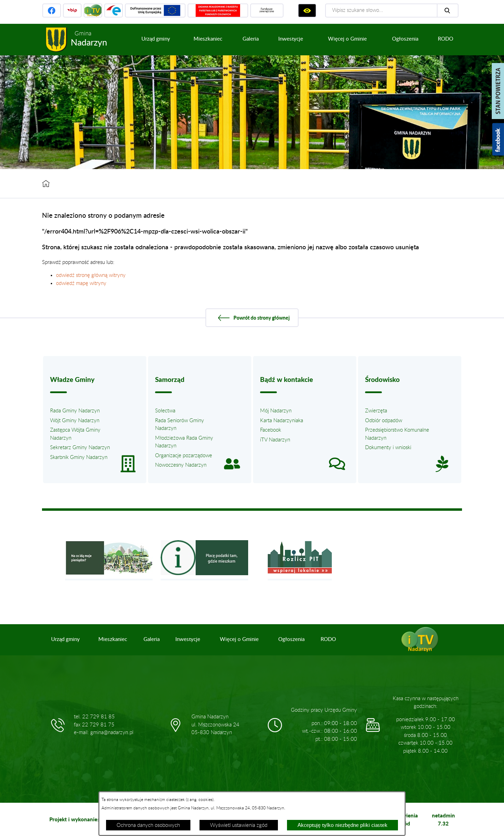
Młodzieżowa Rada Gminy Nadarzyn (184, 442)
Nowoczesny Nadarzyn (181, 465)
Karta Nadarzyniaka (282, 421)
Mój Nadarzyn (276, 411)
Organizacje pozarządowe (184, 456)
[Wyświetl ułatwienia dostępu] (307, 11)
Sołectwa (165, 411)
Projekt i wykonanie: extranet (85, 819)
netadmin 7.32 (443, 819)
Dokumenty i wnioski (388, 448)
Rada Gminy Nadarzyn (75, 411)
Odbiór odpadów (384, 421)
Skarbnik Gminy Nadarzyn (79, 457)
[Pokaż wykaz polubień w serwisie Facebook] (498, 139)
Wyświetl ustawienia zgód (239, 825)
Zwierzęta (376, 411)
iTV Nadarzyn (275, 440)
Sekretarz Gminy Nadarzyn (80, 448)
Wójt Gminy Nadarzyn (75, 421)
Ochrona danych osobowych (148, 825)
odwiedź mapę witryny (81, 283)
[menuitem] (156, 39)
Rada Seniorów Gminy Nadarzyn (180, 425)
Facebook (271, 430)
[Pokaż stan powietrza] (498, 91)
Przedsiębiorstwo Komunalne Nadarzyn (397, 434)
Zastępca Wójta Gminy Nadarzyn (75, 434)
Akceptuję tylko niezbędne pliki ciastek (342, 825)
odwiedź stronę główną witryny (91, 275)
